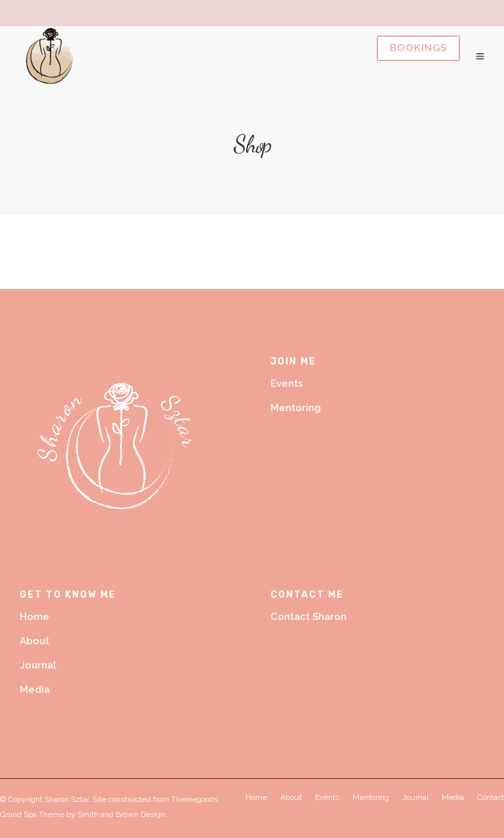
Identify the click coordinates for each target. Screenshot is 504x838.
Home (34, 617)
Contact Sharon (308, 617)
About (34, 641)
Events (287, 384)
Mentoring (296, 408)
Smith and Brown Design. (122, 814)
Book (418, 48)
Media (35, 690)
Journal (38, 665)
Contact (491, 797)
